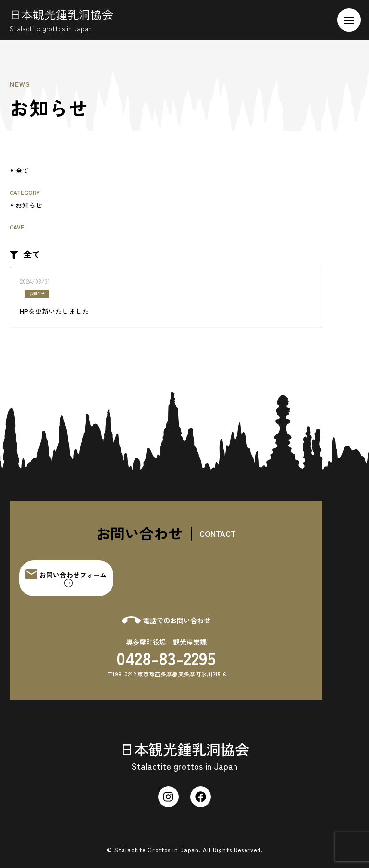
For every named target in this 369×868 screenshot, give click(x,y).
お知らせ (29, 205)
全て (22, 170)
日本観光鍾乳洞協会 (65, 19)
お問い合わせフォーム (66, 578)
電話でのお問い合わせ (166, 620)
